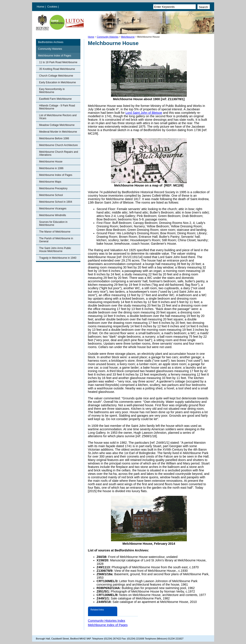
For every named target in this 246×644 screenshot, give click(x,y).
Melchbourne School (51, 195)
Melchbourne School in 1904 (56, 202)
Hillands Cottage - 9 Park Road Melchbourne (57, 107)
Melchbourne (128, 37)
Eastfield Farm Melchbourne (55, 99)
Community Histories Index (107, 621)
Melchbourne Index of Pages (55, 56)
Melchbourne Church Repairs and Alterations (59, 153)
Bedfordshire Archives (51, 42)
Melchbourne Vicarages (53, 209)
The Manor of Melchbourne (55, 232)
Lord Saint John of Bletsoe (144, 113)
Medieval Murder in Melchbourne (58, 132)
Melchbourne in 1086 (51, 168)
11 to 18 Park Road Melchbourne (58, 62)
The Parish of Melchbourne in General (56, 240)
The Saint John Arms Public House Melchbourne (55, 250)
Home (41, 7)
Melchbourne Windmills (53, 215)
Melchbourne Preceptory (53, 188)
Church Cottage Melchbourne (56, 76)
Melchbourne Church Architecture (59, 145)
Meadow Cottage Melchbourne (57, 125)
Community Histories (108, 37)
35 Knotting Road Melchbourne (57, 69)
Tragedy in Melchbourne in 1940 (58, 258)
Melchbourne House (51, 162)
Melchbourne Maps (50, 182)
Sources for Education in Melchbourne (53, 223)
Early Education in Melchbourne (58, 82)
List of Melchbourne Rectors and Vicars (58, 117)
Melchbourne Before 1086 (54, 138)
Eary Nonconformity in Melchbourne (52, 91)
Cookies (53, 7)
